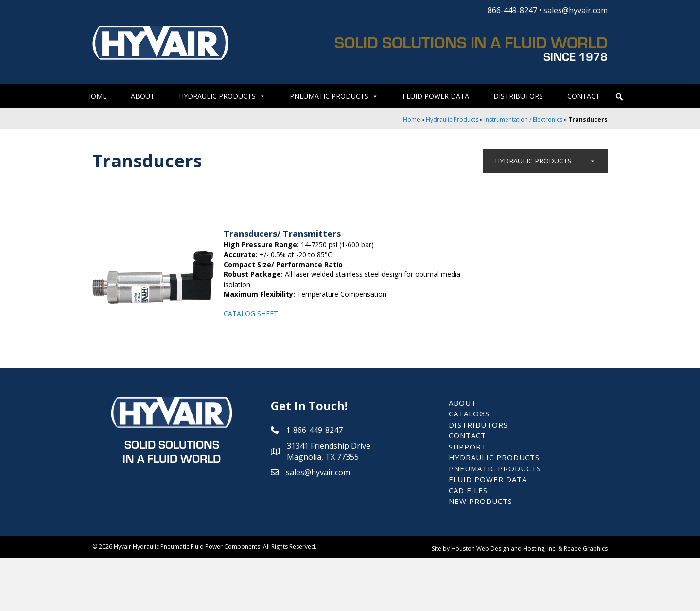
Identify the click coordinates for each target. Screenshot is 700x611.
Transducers (510, 321)
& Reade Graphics (583, 601)
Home (96, 96)
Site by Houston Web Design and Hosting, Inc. (494, 601)
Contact (584, 96)
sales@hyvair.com (576, 10)
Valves (555, 184)
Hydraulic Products (452, 119)
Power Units (555, 343)
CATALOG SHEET (251, 314)
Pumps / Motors (555, 207)
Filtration (520, 366)
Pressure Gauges (516, 276)
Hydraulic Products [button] (222, 96)
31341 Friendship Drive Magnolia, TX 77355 (329, 503)
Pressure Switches (517, 298)
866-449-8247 (512, 10)
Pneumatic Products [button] (334, 96)
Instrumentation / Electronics (523, 119)
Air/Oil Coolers (528, 389)
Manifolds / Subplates (555, 230)
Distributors (518, 96)
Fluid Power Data (436, 96)
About (143, 96)
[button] (619, 97)
